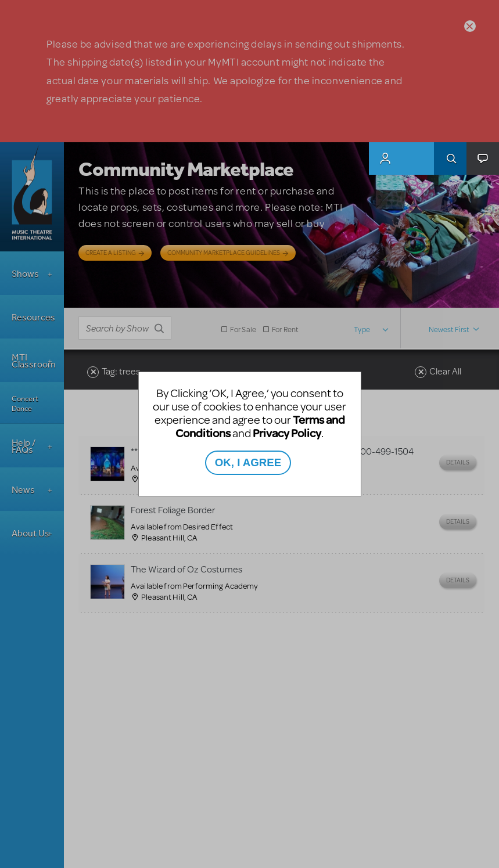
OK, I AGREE (248, 462)
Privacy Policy (287, 433)
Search (450, 159)
